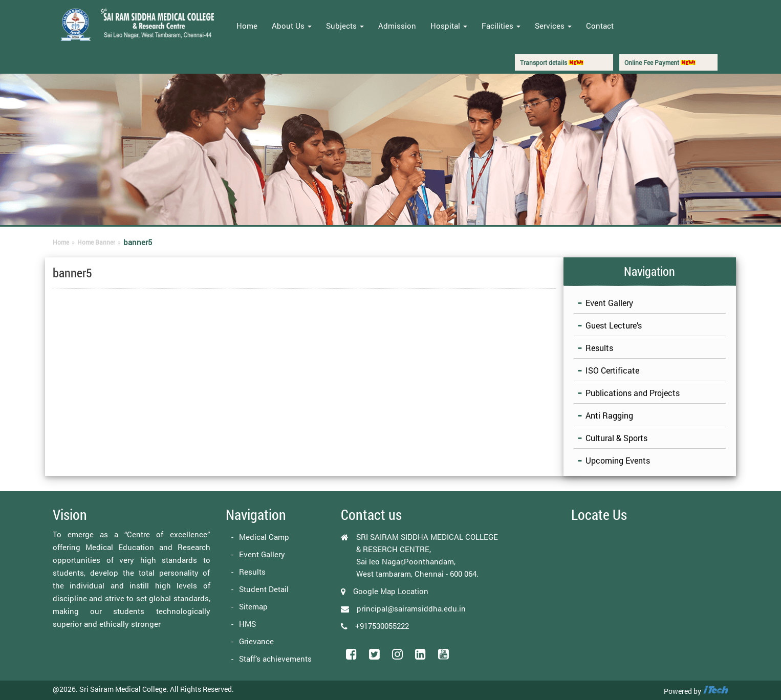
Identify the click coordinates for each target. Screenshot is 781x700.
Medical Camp (264, 537)
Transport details (552, 62)
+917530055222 (382, 626)
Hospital (449, 26)
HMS (247, 624)
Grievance (256, 641)
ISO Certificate (612, 370)
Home (247, 26)
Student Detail (264, 589)
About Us (292, 26)
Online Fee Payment (660, 62)
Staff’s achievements (275, 659)
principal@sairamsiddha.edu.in (411, 608)
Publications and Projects (633, 393)
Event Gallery (609, 303)
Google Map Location (391, 591)
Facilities (501, 26)
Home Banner (96, 242)
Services (553, 26)
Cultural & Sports (616, 438)
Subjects (345, 26)
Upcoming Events (618, 460)
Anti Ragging (609, 415)
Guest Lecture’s (614, 325)
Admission (397, 26)
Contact (600, 26)
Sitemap (253, 606)
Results (599, 348)
